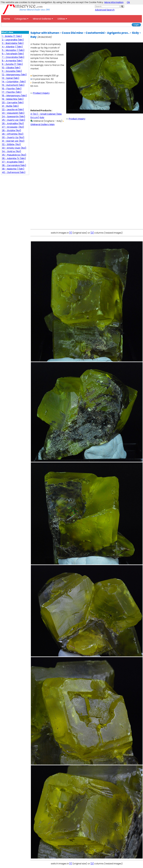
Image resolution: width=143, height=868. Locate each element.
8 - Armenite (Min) (12, 61)
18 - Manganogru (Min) (14, 96)
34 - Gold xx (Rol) (12, 151)
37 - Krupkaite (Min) (13, 162)
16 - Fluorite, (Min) (12, 89)
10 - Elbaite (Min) (11, 68)
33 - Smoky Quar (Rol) (14, 148)
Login (136, 25)
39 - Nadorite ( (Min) (13, 169)
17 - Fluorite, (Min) (12, 92)
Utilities (62, 19)
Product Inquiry (41, 93)
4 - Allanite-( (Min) (12, 47)
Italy (42, 117)
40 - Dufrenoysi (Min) (14, 172)
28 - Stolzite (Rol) (12, 130)
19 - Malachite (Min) (13, 99)
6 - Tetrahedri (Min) (13, 54)
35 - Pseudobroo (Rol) (14, 155)
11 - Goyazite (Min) (12, 71)
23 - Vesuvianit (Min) (13, 113)
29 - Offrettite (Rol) (13, 134)
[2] (92, 233)
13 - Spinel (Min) (11, 78)
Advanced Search (105, 10)
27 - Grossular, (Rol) (13, 127)
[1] (71, 233)
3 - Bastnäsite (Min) (13, 43)
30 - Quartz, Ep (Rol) (13, 137)
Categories (21, 19)
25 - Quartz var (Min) (14, 120)
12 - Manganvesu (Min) (14, 75)
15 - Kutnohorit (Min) (13, 85)
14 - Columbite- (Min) (14, 82)
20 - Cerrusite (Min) (13, 103)
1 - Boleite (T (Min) (12, 36)
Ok (128, 2)
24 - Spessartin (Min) (14, 116)
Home (7, 19)
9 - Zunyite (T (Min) (12, 64)
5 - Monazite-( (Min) (13, 50)
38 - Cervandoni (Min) (14, 165)
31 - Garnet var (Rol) (13, 141)
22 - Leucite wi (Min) (13, 110)
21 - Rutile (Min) (10, 106)
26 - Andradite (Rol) (13, 123)
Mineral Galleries (43, 19)
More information (114, 2)
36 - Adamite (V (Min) (14, 158)
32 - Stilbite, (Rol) (11, 144)
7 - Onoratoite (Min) (13, 57)
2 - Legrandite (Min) (13, 40)
